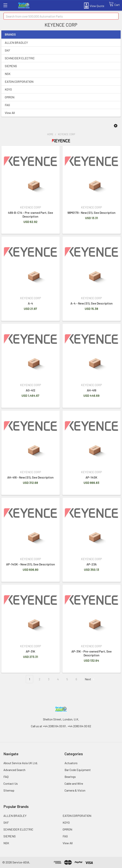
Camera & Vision (75, 790)
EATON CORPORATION (19, 81)
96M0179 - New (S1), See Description (91, 213)
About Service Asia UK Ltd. (21, 763)
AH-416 (92, 390)
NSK (8, 74)
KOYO (8, 89)
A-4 (30, 303)
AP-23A (92, 564)
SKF (7, 50)
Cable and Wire (74, 783)
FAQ (6, 777)
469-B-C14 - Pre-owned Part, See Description (30, 214)
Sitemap (9, 790)
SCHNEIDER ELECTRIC (20, 58)
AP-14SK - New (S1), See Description (31, 564)
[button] (116, 126)
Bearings (70, 777)
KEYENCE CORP (67, 134)
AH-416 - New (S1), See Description (30, 477)
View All (10, 113)
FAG (7, 105)
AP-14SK (91, 477)
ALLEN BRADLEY (16, 43)
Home (50, 134)
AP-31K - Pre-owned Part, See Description (92, 653)
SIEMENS (11, 66)
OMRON (10, 97)
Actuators (71, 763)
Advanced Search (14, 770)
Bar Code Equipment (78, 770)
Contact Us (11, 783)
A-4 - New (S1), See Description (92, 303)
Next (90, 679)
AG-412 (31, 390)
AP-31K (31, 651)
